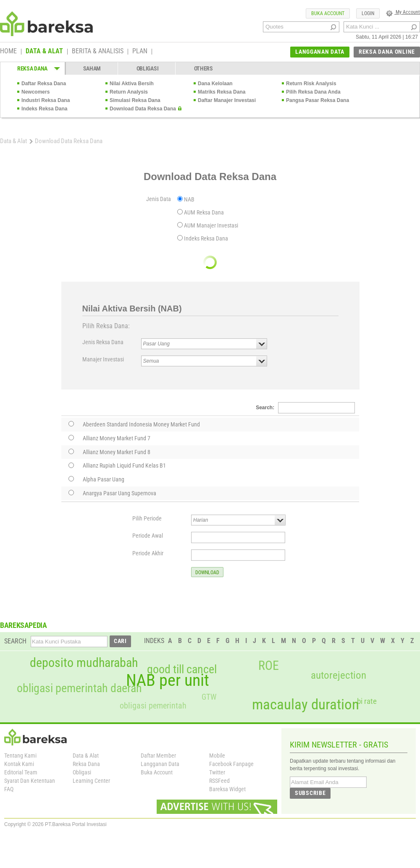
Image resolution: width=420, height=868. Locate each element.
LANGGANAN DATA (320, 52)
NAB (189, 199)
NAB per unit (168, 680)
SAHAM (92, 68)
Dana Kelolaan (215, 84)
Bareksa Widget (227, 789)
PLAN (140, 52)
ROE (269, 666)
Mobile (217, 756)
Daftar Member (158, 756)
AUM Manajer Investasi (211, 225)
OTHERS (203, 68)
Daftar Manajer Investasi (227, 100)
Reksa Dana (86, 764)
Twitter (217, 772)
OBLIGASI (148, 68)
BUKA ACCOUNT (328, 13)
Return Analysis (129, 92)
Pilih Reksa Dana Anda (313, 92)
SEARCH (15, 641)
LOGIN (368, 13)
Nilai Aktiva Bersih (132, 84)
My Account (403, 12)
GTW (209, 697)
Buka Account (157, 772)
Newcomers (35, 92)
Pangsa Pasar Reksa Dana (318, 100)
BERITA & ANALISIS (98, 52)
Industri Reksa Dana (46, 100)
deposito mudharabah (84, 663)
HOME (8, 52)
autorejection (339, 675)
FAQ (9, 789)
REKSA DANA (32, 68)
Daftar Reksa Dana (44, 84)
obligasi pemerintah (153, 706)
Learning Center (91, 781)
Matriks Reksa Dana (222, 92)
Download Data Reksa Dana (143, 109)
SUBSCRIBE (310, 793)
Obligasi (82, 772)
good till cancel (182, 669)
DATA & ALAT (44, 52)
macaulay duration (306, 705)
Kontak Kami (19, 764)
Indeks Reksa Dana (44, 109)
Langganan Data (160, 764)
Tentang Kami (20, 756)
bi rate (367, 701)
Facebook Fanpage (231, 764)
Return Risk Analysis (311, 84)
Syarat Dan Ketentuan (30, 781)
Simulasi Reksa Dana (135, 100)
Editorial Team (21, 772)
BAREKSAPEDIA (24, 625)
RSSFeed (219, 781)
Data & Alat (13, 141)
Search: (305, 408)
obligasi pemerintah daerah (79, 688)
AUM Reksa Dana (204, 212)
